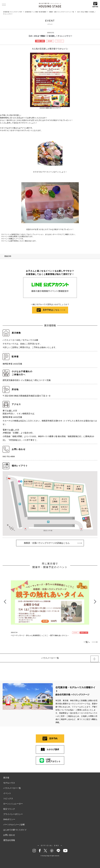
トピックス (8, 798)
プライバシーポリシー (13, 814)
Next (95, 600)
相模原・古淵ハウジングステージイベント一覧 (62, 12)
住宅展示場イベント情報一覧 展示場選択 (36, 12)
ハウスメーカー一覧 (12, 788)
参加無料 (50, 41)
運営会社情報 (9, 840)
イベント (7, 793)
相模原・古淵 (40, 41)
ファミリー (59, 41)
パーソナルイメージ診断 (14, 825)
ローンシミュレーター (13, 804)
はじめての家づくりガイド (15, 830)
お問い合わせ (9, 835)
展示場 (6, 778)
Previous (5, 600)
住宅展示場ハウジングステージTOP (12, 12)
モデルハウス (9, 783)
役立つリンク (9, 809)
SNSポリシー (9, 819)
